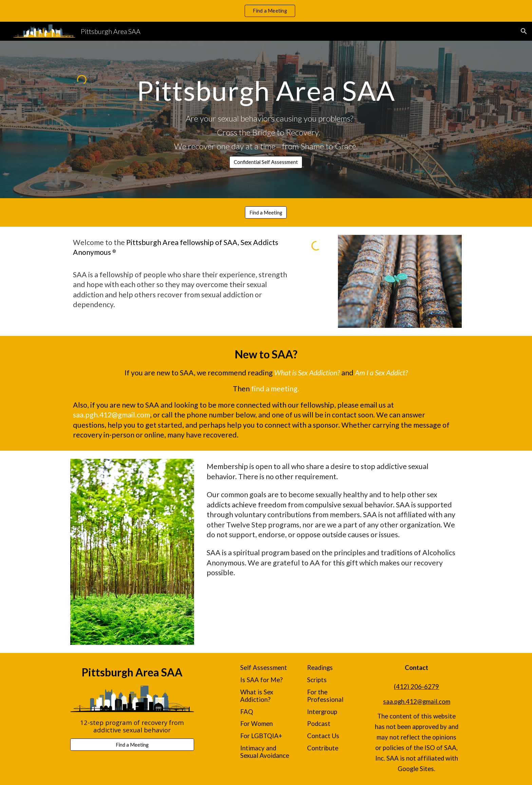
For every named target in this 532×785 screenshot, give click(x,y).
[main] (266, 90)
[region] (266, 11)
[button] (524, 31)
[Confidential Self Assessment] (266, 162)
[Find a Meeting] (266, 212)
